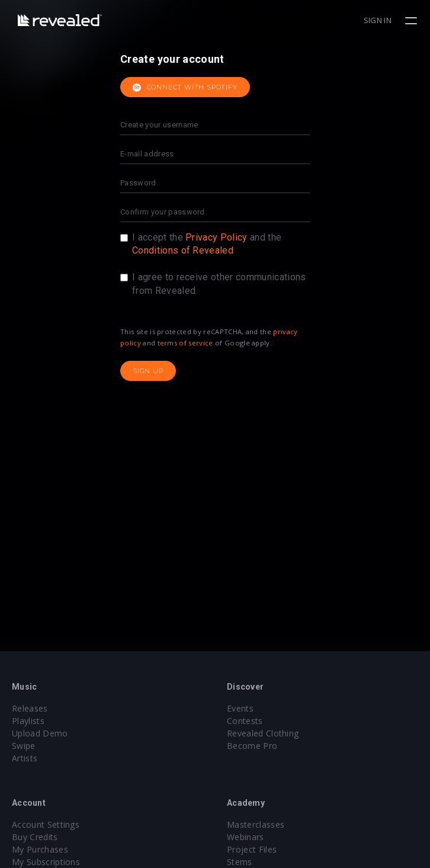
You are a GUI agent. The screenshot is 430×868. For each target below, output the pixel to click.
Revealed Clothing (263, 733)
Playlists (28, 721)
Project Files (252, 849)
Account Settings (46, 824)
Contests (245, 721)
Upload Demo (40, 733)
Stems (240, 862)
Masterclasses (256, 824)
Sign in (378, 20)
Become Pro (252, 746)
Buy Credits (35, 837)
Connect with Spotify (185, 88)
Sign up (148, 371)
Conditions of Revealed (183, 250)
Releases (30, 708)
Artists (25, 758)
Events (240, 708)
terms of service (185, 343)
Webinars (246, 837)
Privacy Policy (216, 237)
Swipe (24, 746)
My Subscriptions (46, 862)
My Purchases (40, 849)
